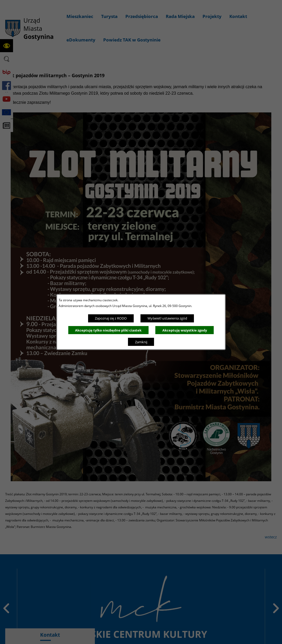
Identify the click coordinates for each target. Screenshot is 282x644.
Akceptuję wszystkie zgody (185, 330)
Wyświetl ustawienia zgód (167, 318)
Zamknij (141, 342)
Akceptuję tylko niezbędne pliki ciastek (108, 330)
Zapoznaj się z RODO (111, 318)
